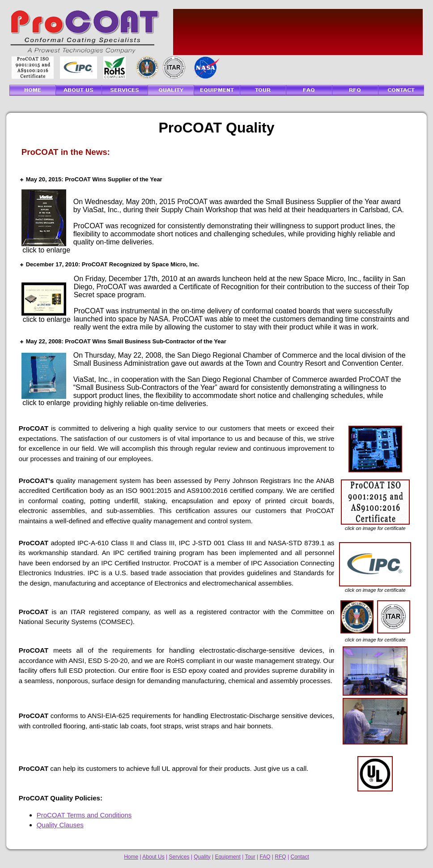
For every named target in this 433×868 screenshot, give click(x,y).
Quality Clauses (60, 825)
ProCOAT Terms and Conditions (84, 815)
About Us (153, 857)
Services (179, 857)
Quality (202, 857)
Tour (250, 857)
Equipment (227, 857)
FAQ (265, 857)
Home (131, 857)
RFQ (280, 857)
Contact (299, 857)
